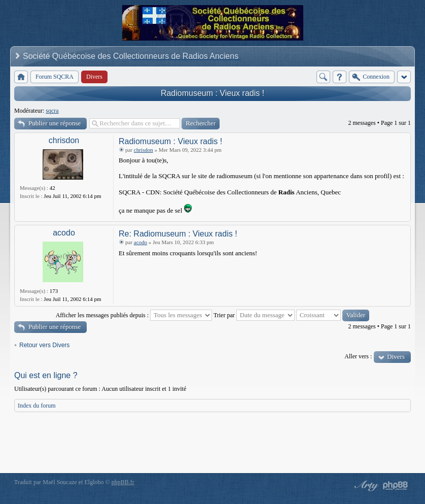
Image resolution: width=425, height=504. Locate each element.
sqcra (52, 111)
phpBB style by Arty (365, 486)
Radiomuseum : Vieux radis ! (213, 93)
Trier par (254, 315)
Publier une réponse (55, 123)
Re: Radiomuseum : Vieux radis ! (178, 234)
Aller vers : (358, 356)
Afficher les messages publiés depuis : (134, 315)
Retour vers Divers (44, 345)
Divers (396, 357)
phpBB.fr (123, 482)
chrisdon (64, 140)
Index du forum (37, 406)
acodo (64, 233)
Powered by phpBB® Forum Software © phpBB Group (396, 486)
